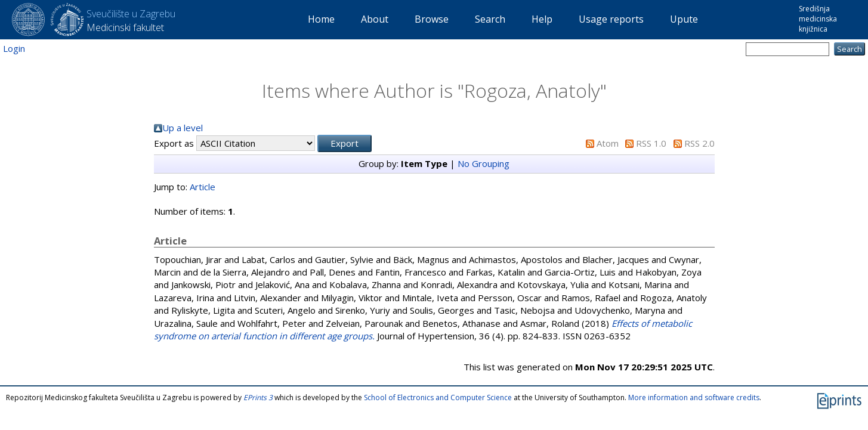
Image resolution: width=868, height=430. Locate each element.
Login (14, 48)
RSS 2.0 (699, 143)
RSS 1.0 (651, 143)
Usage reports (611, 19)
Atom (608, 143)
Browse (432, 19)
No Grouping (484, 163)
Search (490, 19)
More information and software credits (694, 397)
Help (542, 19)
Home (321, 19)
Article (203, 187)
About (375, 19)
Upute (684, 19)
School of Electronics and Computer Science (438, 397)
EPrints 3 (258, 397)
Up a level (183, 128)
